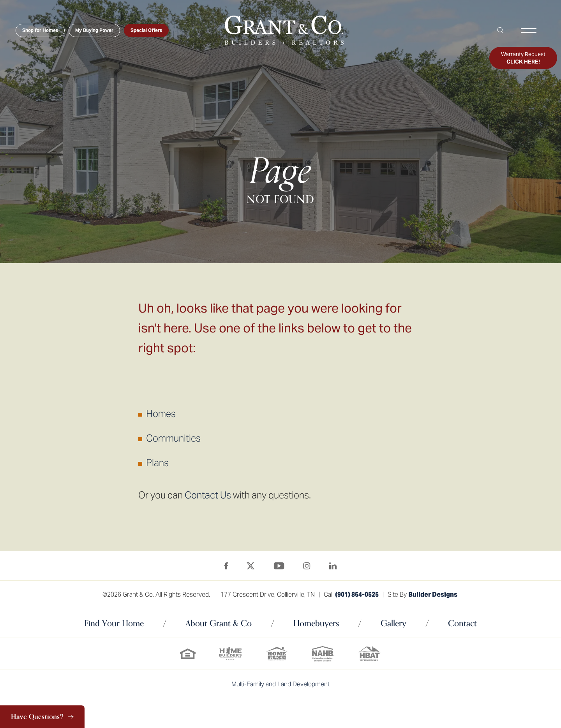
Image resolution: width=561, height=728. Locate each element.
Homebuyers (316, 623)
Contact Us (208, 495)
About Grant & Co (219, 623)
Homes (161, 414)
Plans (157, 463)
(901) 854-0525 (357, 595)
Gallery (393, 623)
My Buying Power (94, 30)
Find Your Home (114, 623)
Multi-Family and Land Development (280, 684)
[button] (503, 30)
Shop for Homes (40, 30)
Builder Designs (433, 595)
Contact (462, 623)
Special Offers (146, 30)
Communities (173, 438)
